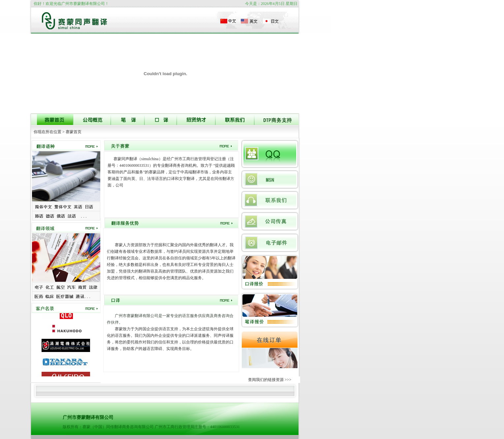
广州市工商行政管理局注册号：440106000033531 (197, 427)
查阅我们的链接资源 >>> (270, 380)
